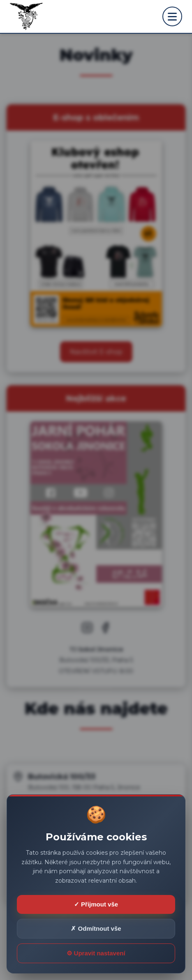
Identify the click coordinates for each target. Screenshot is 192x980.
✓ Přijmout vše (96, 904)
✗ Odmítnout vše (96, 928)
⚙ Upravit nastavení (96, 953)
